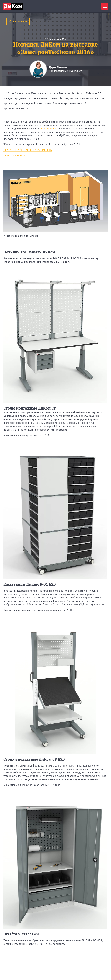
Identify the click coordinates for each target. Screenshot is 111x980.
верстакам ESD (49, 129)
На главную (18, 22)
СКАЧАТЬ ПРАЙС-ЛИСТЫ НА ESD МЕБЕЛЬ (28, 150)
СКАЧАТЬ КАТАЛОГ (15, 156)
